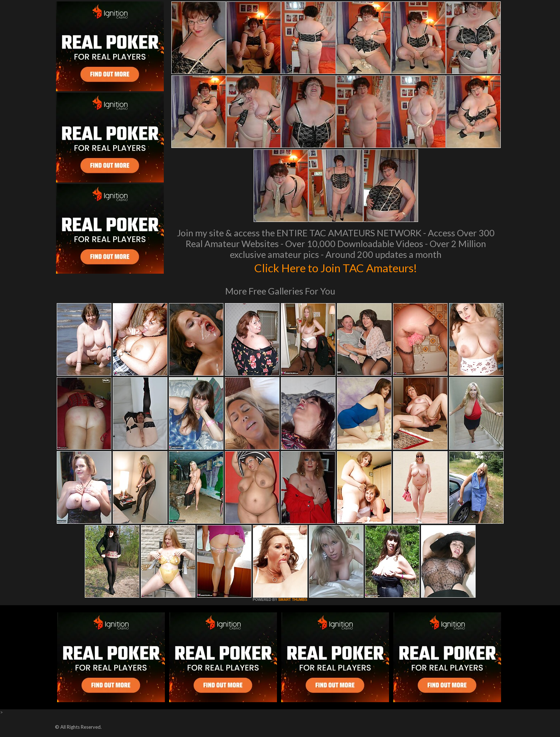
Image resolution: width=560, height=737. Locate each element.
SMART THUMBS (293, 600)
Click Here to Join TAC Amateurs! (336, 267)
